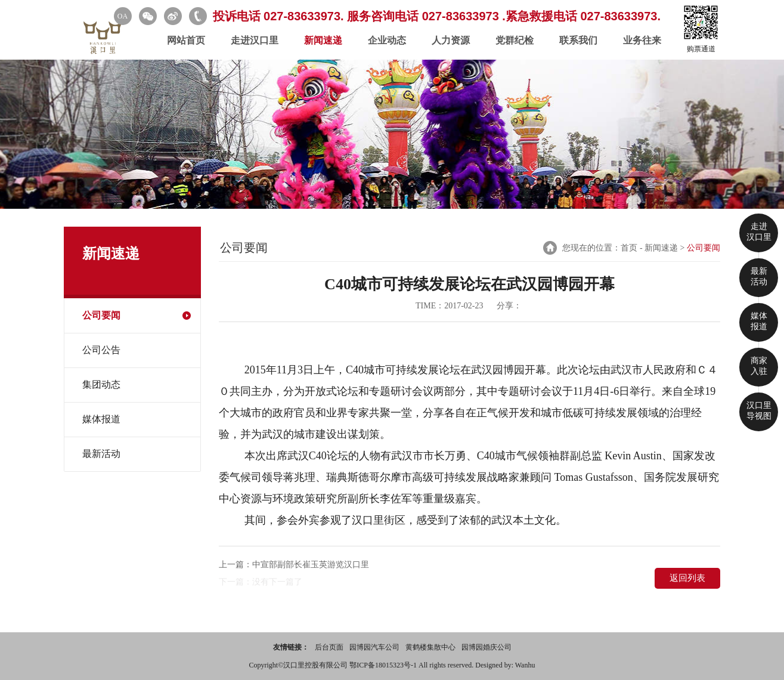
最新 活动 (759, 276)
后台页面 (329, 647)
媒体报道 (101, 419)
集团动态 (101, 384)
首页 (629, 248)
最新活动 (101, 454)
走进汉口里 (255, 40)
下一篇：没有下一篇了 (261, 582)
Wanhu (525, 665)
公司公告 (101, 350)
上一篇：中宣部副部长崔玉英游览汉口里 (294, 565)
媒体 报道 (759, 321)
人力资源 (451, 40)
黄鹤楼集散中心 (430, 647)
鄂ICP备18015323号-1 (384, 665)
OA (123, 16)
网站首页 (186, 40)
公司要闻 (101, 315)
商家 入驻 (759, 366)
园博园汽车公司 (374, 647)
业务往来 (642, 40)
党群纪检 (515, 40)
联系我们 (578, 40)
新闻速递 (323, 40)
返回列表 (687, 578)
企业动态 (387, 40)
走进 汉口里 (759, 232)
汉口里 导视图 (759, 411)
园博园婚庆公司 (486, 647)
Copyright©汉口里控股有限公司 (300, 665)
